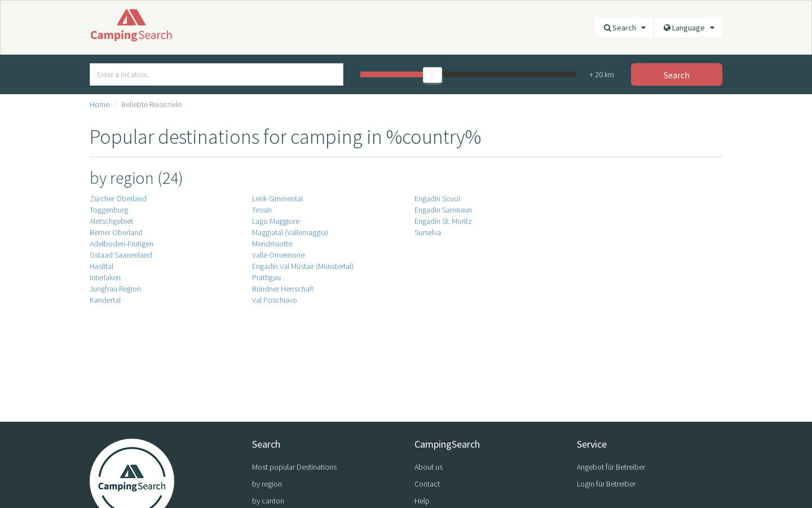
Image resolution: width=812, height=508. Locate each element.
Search (624, 28)
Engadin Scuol (437, 198)
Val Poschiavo (275, 300)
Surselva (428, 232)
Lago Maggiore (276, 221)
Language (688, 28)
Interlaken (105, 277)
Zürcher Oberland (118, 198)
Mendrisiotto (272, 244)
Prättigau (266, 277)
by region (267, 484)
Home (100, 104)
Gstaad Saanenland (121, 255)
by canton (268, 501)
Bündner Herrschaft (283, 289)
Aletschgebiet (111, 221)
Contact (427, 484)
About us (429, 467)
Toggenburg (109, 210)
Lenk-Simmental (277, 198)
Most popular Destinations (294, 467)
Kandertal (105, 300)
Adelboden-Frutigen (122, 244)
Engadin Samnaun (443, 210)
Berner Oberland (116, 232)
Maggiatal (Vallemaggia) (290, 232)
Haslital (101, 266)
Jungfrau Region (115, 289)
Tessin (262, 210)
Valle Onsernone (278, 255)
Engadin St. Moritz (443, 221)
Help (422, 501)
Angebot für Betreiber (611, 467)
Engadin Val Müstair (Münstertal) (303, 266)
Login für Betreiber (606, 484)
